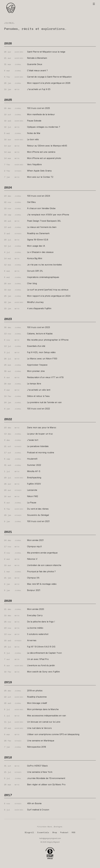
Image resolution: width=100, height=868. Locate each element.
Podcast (64, 832)
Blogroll (29, 832)
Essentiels (43, 832)
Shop (55, 832)
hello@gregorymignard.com (50, 838)
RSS (74, 832)
